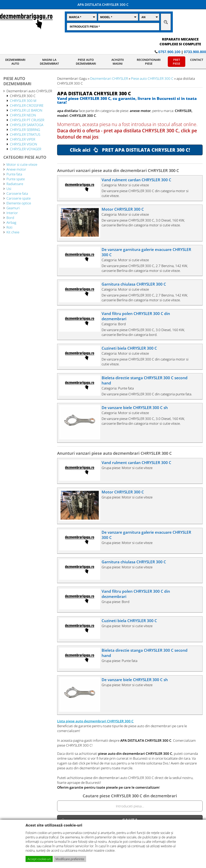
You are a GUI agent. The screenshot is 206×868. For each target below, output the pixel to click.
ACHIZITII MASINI (118, 62)
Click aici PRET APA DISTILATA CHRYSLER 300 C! (130, 150)
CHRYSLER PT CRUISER (27, 120)
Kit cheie (13, 232)
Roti (9, 227)
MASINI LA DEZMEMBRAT (49, 62)
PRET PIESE (177, 62)
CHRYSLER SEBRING (25, 129)
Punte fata (14, 174)
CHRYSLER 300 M (23, 100)
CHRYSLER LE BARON (26, 110)
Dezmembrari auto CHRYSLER (29, 91)
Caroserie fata (17, 193)
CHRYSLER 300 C (23, 96)
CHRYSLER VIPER (23, 139)
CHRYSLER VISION (23, 144)
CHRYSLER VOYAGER (26, 149)
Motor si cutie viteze (22, 164)
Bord (10, 218)
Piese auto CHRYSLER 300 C (152, 78)
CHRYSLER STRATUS (25, 134)
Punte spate (16, 179)
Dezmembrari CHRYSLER (109, 78)
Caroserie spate (19, 198)
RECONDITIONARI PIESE (149, 62)
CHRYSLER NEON (23, 115)
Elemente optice (19, 203)
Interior (12, 213)
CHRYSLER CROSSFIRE (27, 105)
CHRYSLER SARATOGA (27, 125)
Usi (9, 189)
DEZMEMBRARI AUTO (15, 62)
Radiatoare (15, 184)
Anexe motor (16, 169)
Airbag (11, 222)
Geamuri (13, 208)
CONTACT (197, 60)
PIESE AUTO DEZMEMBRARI (86, 62)
